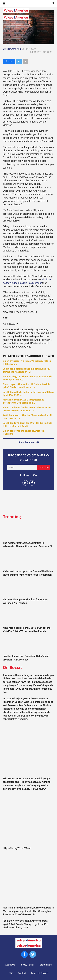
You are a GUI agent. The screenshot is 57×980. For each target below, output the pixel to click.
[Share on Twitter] (19, 61)
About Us (10, 965)
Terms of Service (39, 973)
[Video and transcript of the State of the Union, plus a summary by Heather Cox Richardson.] (29, 560)
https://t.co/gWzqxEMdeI (17, 848)
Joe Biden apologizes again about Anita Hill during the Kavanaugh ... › (27, 370)
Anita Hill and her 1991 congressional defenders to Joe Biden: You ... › (23, 401)
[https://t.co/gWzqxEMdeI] (29, 819)
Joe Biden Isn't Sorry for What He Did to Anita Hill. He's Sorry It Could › (28, 424)
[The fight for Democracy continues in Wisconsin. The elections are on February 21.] (29, 531)
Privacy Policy (27, 965)
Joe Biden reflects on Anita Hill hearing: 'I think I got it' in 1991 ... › (28, 394)
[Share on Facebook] (9, 61)
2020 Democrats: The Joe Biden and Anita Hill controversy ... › (28, 417)
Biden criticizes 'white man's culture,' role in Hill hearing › (27, 362)
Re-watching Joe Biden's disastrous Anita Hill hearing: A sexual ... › (28, 378)
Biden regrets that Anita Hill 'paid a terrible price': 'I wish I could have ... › (26, 386)
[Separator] (26, 61)
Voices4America (12, 49)
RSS (11, 973)
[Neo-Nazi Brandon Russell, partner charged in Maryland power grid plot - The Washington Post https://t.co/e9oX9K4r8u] (29, 879)
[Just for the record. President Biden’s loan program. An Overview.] (29, 645)
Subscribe (43, 467)
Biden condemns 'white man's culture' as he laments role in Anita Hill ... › (27, 409)
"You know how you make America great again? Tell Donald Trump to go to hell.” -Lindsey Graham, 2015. (25, 924)
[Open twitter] (25, 483)
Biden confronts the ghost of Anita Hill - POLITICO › (24, 432)
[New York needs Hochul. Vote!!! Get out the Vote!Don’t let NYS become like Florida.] (29, 616)
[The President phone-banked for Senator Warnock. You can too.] (29, 588)
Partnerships (45, 965)
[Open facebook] (32, 483)
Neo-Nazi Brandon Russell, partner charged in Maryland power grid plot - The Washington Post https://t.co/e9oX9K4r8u (28, 911)
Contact (22, 973)
